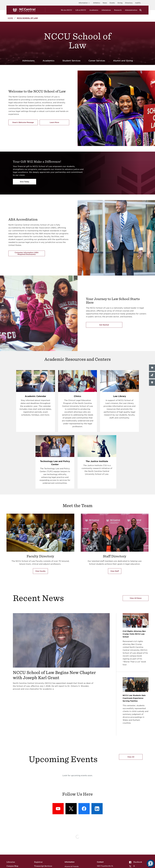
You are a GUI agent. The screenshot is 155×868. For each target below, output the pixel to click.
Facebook (136, 862)
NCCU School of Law (27, 18)
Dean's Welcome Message (23, 122)
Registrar (38, 862)
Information (85, 3)
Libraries (11, 862)
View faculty (40, 571)
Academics (94, 10)
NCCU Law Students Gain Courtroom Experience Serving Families (134, 698)
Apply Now (144, 368)
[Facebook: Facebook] (84, 809)
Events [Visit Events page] (112, 3)
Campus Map (12, 866)
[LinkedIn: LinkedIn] (97, 809)
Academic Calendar (35, 396)
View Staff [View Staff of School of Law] (115, 571)
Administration (131, 10)
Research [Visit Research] (118, 10)
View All (131, 757)
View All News (136, 598)
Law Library (120, 396)
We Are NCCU (66, 10)
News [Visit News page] (105, 3)
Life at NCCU (81, 10)
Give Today (25, 182)
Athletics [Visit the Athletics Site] (97, 3)
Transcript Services (43, 866)
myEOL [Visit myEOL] (138, 3)
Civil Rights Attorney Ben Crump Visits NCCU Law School (134, 634)
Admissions (28, 61)
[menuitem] (136, 862)
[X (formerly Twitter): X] (71, 809)
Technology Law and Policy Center (55, 463)
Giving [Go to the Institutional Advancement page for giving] (120, 3)
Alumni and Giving (123, 61)
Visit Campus (145, 382)
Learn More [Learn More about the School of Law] (59, 123)
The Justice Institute (97, 461)
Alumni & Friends (72, 866)
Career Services (97, 61)
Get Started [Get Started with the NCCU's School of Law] (104, 325)
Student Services (71, 61)
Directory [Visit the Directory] (129, 3)
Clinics (77, 396)
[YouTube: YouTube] (58, 809)
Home (10, 18)
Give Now (143, 375)
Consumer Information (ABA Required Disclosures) (27, 253)
